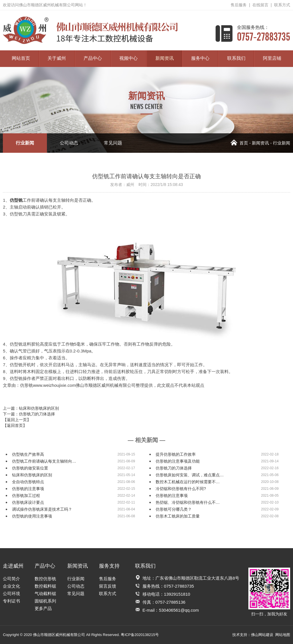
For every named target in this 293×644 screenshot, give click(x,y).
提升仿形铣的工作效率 (176, 454)
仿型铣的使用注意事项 (32, 516)
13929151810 (177, 594)
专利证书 (11, 601)
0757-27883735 (264, 33)
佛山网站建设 (262, 635)
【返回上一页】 (17, 420)
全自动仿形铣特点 (28, 482)
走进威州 (13, 566)
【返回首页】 (15, 425)
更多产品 (43, 608)
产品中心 (93, 59)
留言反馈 (108, 586)
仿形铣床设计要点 (28, 502)
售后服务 (239, 5)
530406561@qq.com (179, 610)
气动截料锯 (45, 594)
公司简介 (11, 579)
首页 (239, 143)
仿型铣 (16, 200)
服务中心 (200, 59)
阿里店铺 (272, 59)
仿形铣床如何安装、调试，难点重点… (190, 475)
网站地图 (283, 635)
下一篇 (29, 414)
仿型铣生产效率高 (28, 454)
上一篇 (31, 408)
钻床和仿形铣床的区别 (32, 475)
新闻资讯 (165, 59)
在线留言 (260, 5)
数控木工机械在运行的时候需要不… (188, 482)
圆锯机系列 (45, 601)
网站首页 (21, 59)
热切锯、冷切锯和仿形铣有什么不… (188, 502)
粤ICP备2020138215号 (140, 635)
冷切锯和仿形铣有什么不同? (181, 489)
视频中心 (128, 59)
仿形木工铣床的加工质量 (178, 516)
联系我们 (236, 59)
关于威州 (57, 59)
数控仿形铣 (45, 579)
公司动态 (69, 143)
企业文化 (11, 586)
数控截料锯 (45, 586)
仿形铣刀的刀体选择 (174, 468)
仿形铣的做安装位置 (30, 468)
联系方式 (282, 5)
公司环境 (11, 594)
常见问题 (113, 143)
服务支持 (109, 566)
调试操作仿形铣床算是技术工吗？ (42, 509)
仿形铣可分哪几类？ (174, 509)
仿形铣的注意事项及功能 (178, 461)
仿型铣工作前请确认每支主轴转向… (44, 461)
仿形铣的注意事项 (28, 489)
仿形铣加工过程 (26, 496)
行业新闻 (25, 143)
